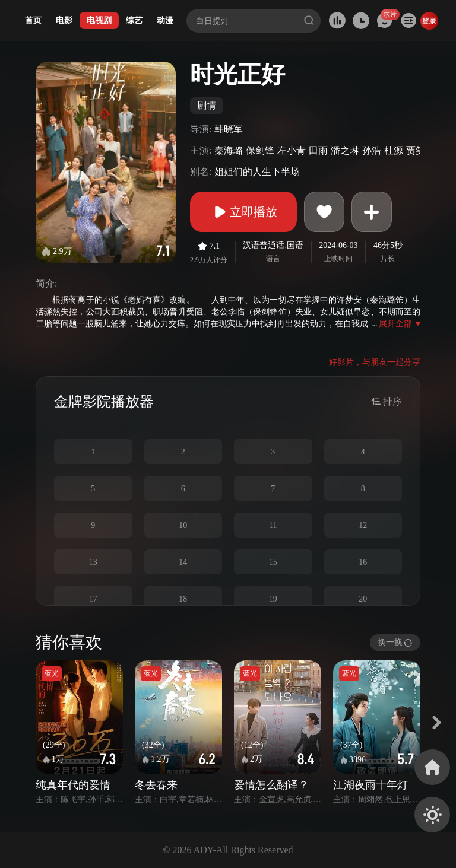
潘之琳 (345, 150)
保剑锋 (260, 150)
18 (183, 599)
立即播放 (243, 212)
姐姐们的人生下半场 (257, 172)
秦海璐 (229, 150)
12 (363, 525)
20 (363, 599)
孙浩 (372, 150)
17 (93, 599)
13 (93, 562)
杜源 (394, 150)
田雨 (318, 150)
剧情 (207, 105)
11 (273, 525)
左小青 (292, 150)
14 (183, 562)
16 (363, 562)
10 (183, 525)
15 (273, 562)
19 (273, 599)
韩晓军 (229, 129)
